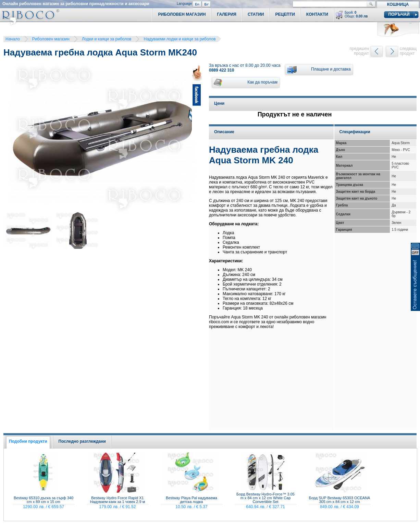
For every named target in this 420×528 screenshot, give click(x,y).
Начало (13, 39)
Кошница (398, 4)
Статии (256, 14)
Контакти (317, 14)
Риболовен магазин (51, 39)
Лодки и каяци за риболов (107, 39)
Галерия (227, 14)
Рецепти (285, 14)
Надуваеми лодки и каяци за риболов (180, 39)
